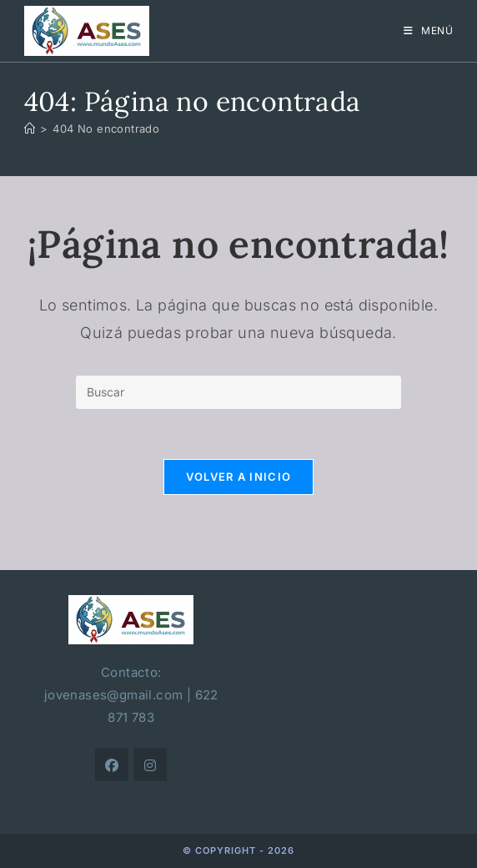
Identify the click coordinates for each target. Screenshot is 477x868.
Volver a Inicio (239, 477)
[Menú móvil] (429, 30)
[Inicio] (30, 129)
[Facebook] (112, 765)
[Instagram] (150, 765)
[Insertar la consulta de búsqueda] (238, 392)
